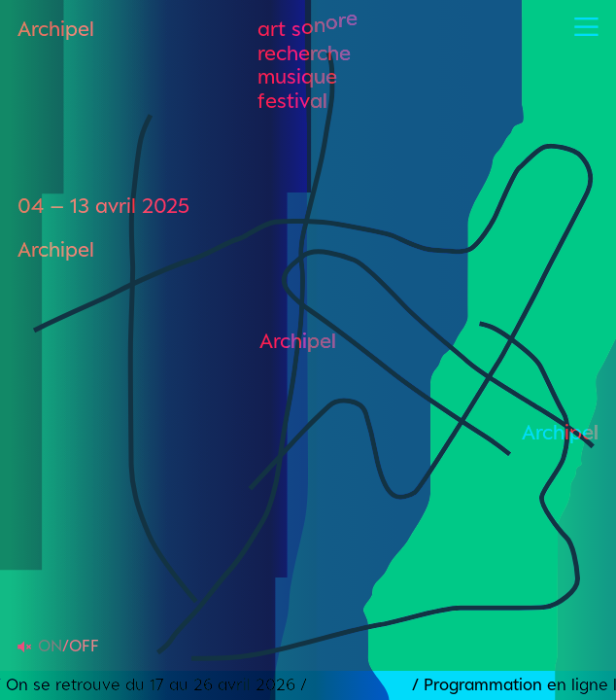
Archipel (56, 29)
